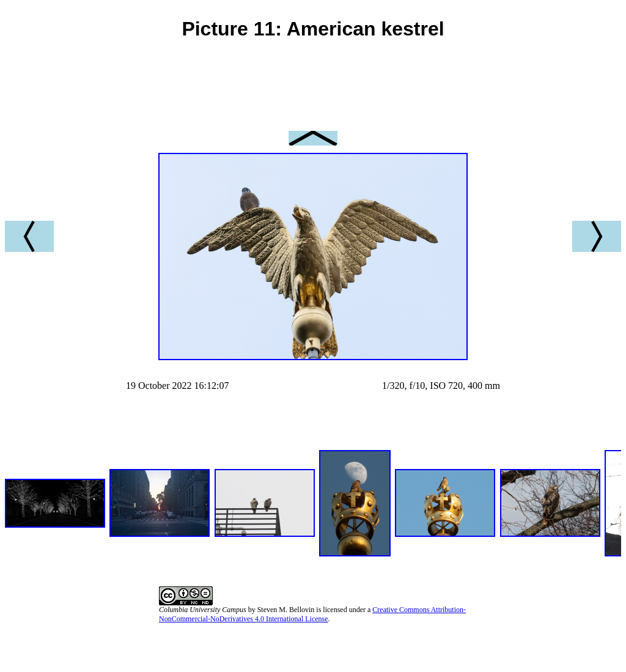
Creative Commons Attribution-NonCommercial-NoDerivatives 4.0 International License (312, 614)
